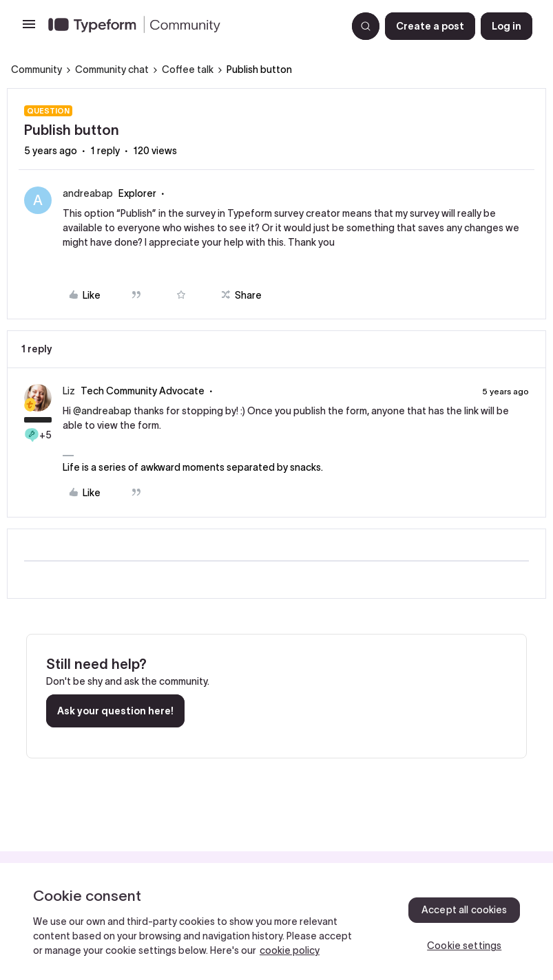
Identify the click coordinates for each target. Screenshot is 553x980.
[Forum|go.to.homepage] (192, 26)
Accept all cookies (465, 910)
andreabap (88, 193)
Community (36, 70)
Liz (69, 391)
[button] (29, 29)
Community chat (112, 70)
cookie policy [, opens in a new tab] (290, 950)
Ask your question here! (115, 711)
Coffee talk (188, 70)
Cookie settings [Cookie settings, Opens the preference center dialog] (464, 946)
